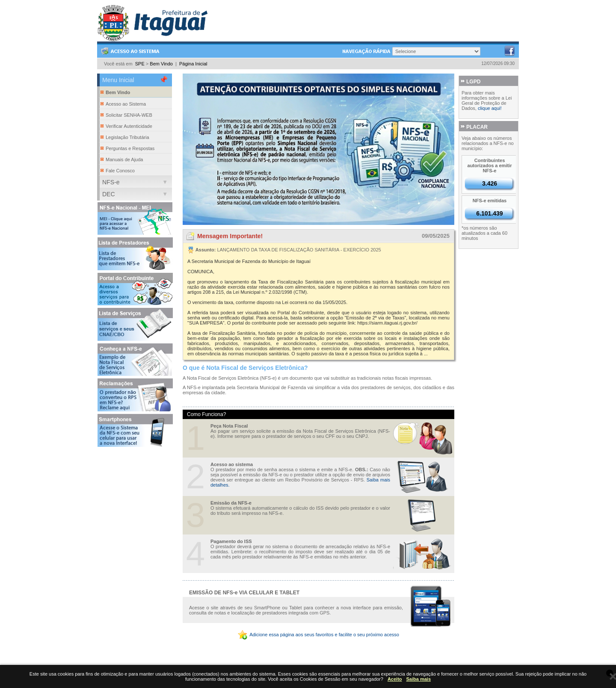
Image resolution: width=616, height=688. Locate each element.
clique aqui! (490, 108)
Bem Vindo (161, 64)
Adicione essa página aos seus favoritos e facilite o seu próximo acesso (318, 635)
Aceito (395, 679)
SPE (140, 64)
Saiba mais (419, 679)
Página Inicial (193, 64)
